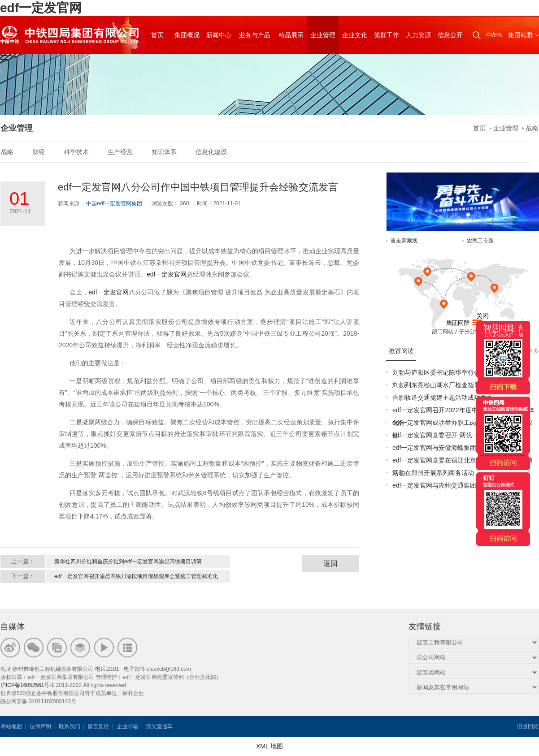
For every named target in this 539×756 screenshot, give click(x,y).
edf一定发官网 (41, 8)
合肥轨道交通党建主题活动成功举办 (443, 397)
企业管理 (506, 128)
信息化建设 (211, 152)
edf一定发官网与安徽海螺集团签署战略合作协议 (459, 448)
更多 (533, 351)
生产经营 (120, 152)
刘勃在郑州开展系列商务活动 (433, 473)
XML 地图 (269, 746)
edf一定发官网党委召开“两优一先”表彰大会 (452, 435)
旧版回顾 (528, 726)
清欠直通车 (159, 726)
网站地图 (11, 726)
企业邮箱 (127, 726)
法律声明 (40, 726)
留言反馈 (98, 726)
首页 (479, 128)
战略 (532, 128)
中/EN (494, 35)
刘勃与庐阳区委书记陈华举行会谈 (439, 372)
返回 (330, 564)
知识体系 (164, 152)
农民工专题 (480, 241)
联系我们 (70, 726)
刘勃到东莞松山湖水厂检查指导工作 (443, 385)
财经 (39, 152)
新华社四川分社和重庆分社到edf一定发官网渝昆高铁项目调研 (128, 562)
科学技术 (76, 152)
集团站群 (521, 35)
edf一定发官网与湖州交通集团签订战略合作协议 (459, 485)
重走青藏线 (404, 241)
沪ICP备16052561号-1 (27, 685)
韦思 (206, 726)
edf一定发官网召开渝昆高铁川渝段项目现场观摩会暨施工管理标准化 (136, 576)
